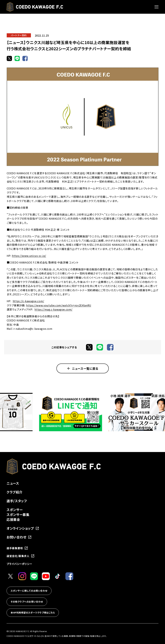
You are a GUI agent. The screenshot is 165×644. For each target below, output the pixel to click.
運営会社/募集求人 (21, 556)
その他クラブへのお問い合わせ (27, 602)
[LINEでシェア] (17, 58)
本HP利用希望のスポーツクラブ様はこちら (33, 613)
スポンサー (15, 510)
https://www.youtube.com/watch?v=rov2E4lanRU (59, 305)
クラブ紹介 (14, 492)
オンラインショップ (23, 528)
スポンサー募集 (18, 515)
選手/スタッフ (17, 501)
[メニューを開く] (156, 7)
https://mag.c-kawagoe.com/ (53, 309)
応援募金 (13, 519)
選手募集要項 (17, 548)
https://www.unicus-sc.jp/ (29, 256)
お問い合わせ (19, 537)
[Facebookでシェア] (25, 58)
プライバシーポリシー (19, 564)
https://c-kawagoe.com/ (28, 301)
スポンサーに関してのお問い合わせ (29, 591)
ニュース (13, 483)
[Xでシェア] (9, 58)
